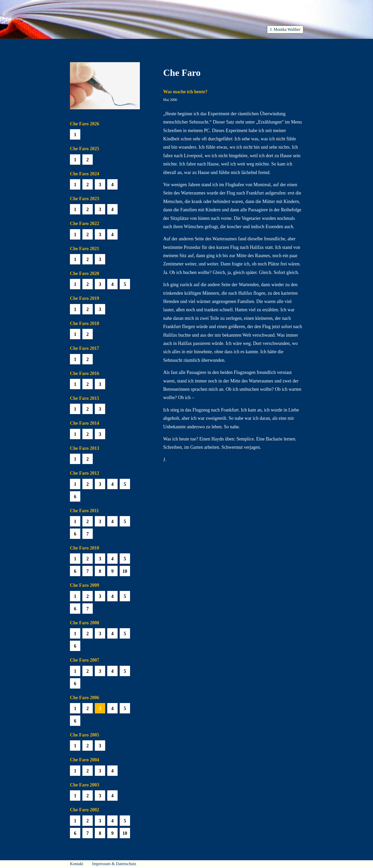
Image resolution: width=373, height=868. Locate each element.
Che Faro (194, 45)
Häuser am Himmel (259, 45)
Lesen (144, 45)
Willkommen (83, 45)
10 (125, 571)
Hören (167, 45)
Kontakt (77, 864)
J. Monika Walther (285, 29)
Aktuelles (117, 45)
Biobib (222, 45)
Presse (297, 45)
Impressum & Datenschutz (114, 864)
